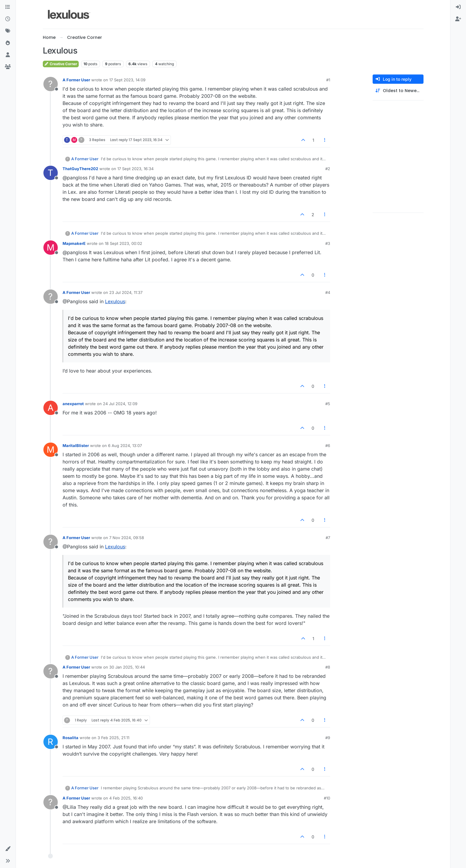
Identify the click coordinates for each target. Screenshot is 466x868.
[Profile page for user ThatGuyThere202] (51, 173)
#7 (328, 538)
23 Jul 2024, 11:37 (126, 292)
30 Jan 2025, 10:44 (127, 667)
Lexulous (115, 301)
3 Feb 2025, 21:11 (113, 738)
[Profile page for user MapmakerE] (51, 248)
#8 (328, 667)
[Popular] (8, 43)
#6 (328, 446)
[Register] (458, 19)
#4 (328, 292)
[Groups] (8, 67)
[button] (8, 849)
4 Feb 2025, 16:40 (126, 798)
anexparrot (73, 404)
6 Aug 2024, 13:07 (125, 446)
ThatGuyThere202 (80, 169)
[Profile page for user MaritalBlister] (51, 450)
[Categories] (8, 7)
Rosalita (70, 738)
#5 (328, 404)
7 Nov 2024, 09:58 (127, 538)
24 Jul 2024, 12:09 (120, 404)
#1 (328, 80)
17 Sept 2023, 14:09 (127, 80)
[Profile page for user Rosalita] (51, 742)
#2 (328, 169)
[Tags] (8, 31)
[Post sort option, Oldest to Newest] (398, 91)
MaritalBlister (76, 446)
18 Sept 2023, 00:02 (123, 243)
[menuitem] (458, 7)
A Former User (76, 80)
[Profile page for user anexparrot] (51, 408)
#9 (328, 738)
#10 (327, 798)
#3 (328, 243)
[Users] (8, 55)
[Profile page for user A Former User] (51, 84)
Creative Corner (61, 64)
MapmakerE (74, 243)
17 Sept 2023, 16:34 (135, 169)
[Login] (458, 7)
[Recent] (8, 19)
